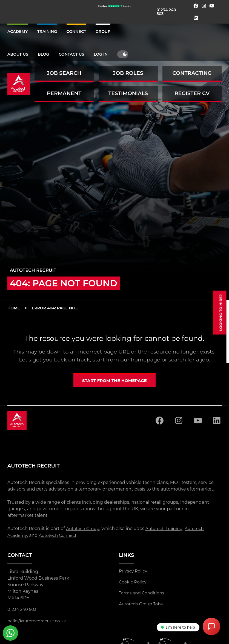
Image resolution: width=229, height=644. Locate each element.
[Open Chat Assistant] (211, 626)
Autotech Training (167, 529)
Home (14, 308)
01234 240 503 (166, 12)
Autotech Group (84, 529)
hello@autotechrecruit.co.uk (38, 621)
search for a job (189, 360)
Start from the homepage (114, 381)
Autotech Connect (60, 536)
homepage (146, 360)
